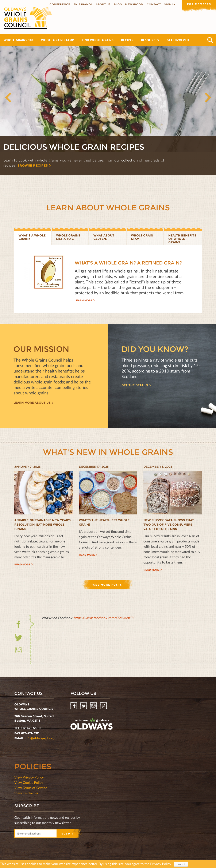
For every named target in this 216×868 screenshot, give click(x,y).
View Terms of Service (31, 788)
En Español (83, 4)
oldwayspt (92, 724)
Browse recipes (33, 166)
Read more (22, 564)
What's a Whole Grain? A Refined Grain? (128, 263)
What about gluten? (104, 237)
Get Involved (178, 40)
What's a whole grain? (32, 237)
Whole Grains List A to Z (68, 237)
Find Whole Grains (98, 40)
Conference (60, 4)
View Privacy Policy (29, 777)
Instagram (18, 650)
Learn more (84, 300)
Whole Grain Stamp (58, 40)
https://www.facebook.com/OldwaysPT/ (104, 618)
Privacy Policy (161, 864)
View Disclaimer (26, 793)
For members (199, 4)
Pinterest (104, 706)
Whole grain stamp (142, 237)
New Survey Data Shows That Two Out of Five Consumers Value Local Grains (169, 525)
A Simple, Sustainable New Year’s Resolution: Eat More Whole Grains (43, 525)
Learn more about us (32, 403)
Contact (154, 4)
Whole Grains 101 (19, 40)
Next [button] (208, 97)
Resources (150, 40)
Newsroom (134, 4)
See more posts (108, 585)
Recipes (127, 40)
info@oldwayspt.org (40, 738)
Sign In (170, 4)
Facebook (18, 627)
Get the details (135, 385)
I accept (181, 864)
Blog (118, 4)
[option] (108, 111)
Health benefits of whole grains (182, 239)
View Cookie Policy (29, 782)
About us (103, 4)
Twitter (18, 637)
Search (210, 40)
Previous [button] (8, 97)
